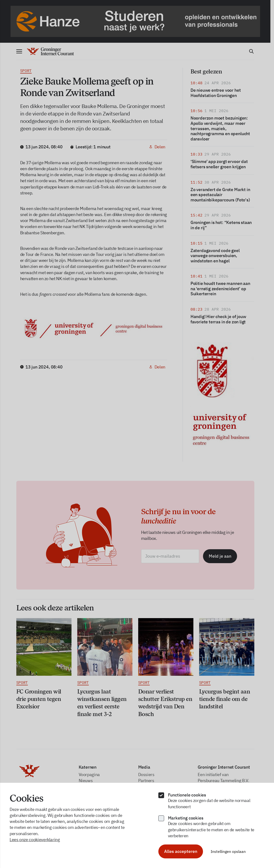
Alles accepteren (181, 851)
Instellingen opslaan (228, 851)
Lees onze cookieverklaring (35, 840)
